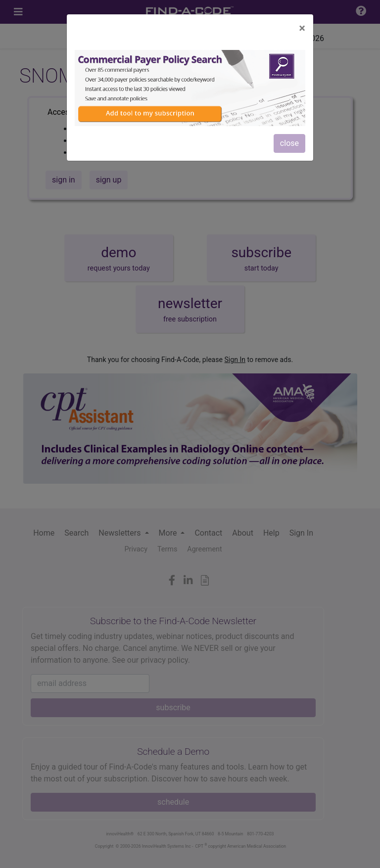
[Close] (302, 28)
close (289, 143)
